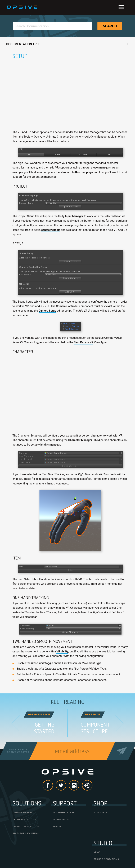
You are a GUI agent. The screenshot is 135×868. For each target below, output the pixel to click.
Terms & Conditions (106, 859)
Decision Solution (24, 819)
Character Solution (26, 826)
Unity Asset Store (87, 787)
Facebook (53, 786)
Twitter (66, 786)
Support (65, 803)
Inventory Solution (26, 833)
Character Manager (80, 440)
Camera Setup (47, 311)
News (97, 852)
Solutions (27, 803)
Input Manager (74, 216)
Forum (57, 826)
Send (122, 751)
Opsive (22, 7)
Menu (121, 7)
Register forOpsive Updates (18, 751)
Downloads (61, 819)
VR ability (62, 651)
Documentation (63, 813)
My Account (101, 813)
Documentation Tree (23, 44)
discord (79, 786)
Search (110, 26)
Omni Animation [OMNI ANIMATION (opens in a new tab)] (22, 813)
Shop (100, 803)
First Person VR (84, 342)
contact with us (51, 230)
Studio (103, 843)
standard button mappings (77, 172)
